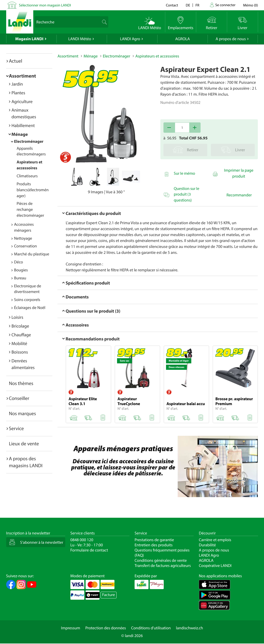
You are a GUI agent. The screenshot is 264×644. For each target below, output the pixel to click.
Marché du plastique (32, 254)
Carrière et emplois (215, 540)
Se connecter (225, 5)
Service (16, 428)
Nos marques (23, 413)
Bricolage (20, 326)
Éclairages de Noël (30, 308)
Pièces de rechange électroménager (30, 210)
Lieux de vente (24, 444)
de (188, 5)
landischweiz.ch (190, 628)
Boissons (20, 352)
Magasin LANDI (29, 39)
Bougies (21, 270)
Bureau (20, 278)
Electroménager (29, 141)
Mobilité (19, 343)
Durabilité (207, 545)
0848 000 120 (82, 540)
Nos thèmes (21, 383)
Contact (172, 5)
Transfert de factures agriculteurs (163, 566)
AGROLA (182, 39)
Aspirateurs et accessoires (157, 56)
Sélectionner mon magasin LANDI (45, 5)
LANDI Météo (80, 39)
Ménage (20, 134)
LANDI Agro (130, 39)
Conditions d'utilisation (151, 628)
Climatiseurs (27, 176)
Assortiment (23, 76)
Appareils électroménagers (31, 151)
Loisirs (18, 317)
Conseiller (19, 398)
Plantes (18, 93)
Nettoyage (23, 238)
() (250, 5)
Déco (19, 262)
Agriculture (22, 101)
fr (197, 5)
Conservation (26, 246)
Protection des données (106, 628)
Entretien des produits (154, 545)
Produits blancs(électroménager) (33, 190)
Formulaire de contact (89, 550)
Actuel (16, 61)
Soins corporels (27, 300)
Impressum (71, 628)
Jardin (17, 84)
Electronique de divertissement (28, 289)
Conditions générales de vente (161, 561)
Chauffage (21, 335)
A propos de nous (231, 39)
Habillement (23, 125)
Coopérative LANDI (215, 566)
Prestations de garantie (154, 540)
